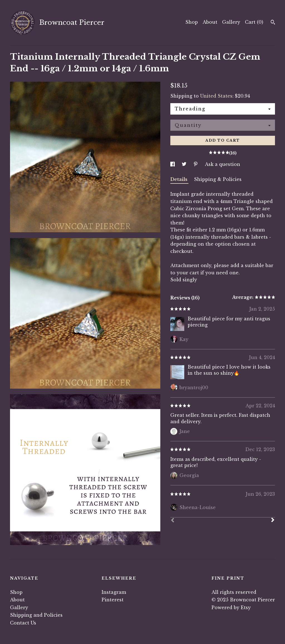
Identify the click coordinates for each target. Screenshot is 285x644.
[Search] (273, 23)
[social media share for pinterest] (196, 164)
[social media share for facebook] (173, 164)
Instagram (114, 592)
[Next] (273, 520)
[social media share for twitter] (185, 164)
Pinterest (113, 600)
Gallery (231, 22)
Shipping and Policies (36, 615)
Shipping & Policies (218, 179)
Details (179, 179)
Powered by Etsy (231, 607)
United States (216, 96)
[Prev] (173, 521)
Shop (192, 22)
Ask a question (223, 164)
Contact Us (23, 623)
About (210, 22)
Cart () (254, 22)
